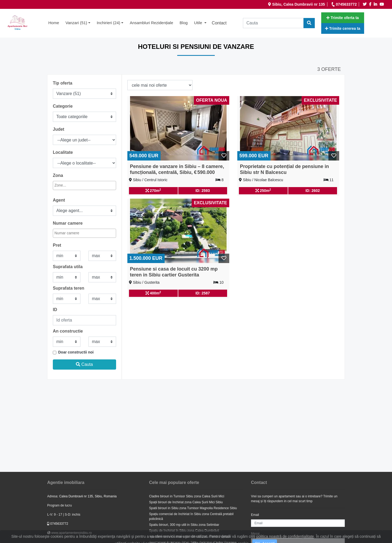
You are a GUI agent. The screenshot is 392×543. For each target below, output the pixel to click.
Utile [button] (199, 23)
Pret (57, 245)
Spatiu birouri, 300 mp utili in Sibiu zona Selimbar (184, 525)
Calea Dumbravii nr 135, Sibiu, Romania (88, 496)
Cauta (84, 364)
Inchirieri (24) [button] (109, 23)
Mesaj (255, 534)
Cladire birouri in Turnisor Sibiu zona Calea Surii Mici (187, 496)
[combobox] (84, 185)
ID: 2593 (203, 191)
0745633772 (58, 524)
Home (55, 22)
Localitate (63, 152)
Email (255, 515)
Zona (58, 175)
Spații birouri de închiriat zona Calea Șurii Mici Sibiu (186, 502)
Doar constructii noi (76, 352)
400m (153, 293)
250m (263, 190)
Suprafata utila (68, 267)
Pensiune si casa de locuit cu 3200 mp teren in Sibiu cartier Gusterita (174, 272)
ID (55, 310)
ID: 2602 (313, 191)
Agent (59, 200)
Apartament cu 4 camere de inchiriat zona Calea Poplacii (190, 537)
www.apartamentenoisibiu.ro (69, 533)
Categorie (63, 106)
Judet (59, 129)
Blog (184, 23)
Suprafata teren (69, 288)
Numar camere (68, 223)
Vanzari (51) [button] (76, 23)
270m (153, 190)
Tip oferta (63, 83)
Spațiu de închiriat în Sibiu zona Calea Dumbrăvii (184, 531)
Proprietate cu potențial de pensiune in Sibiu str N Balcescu (284, 169)
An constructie (68, 331)
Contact (219, 23)
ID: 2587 (203, 293)
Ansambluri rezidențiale (151, 23)
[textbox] (78, 185)
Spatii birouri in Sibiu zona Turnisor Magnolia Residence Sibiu (193, 508)
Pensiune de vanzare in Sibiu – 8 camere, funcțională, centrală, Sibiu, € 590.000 (177, 169)
